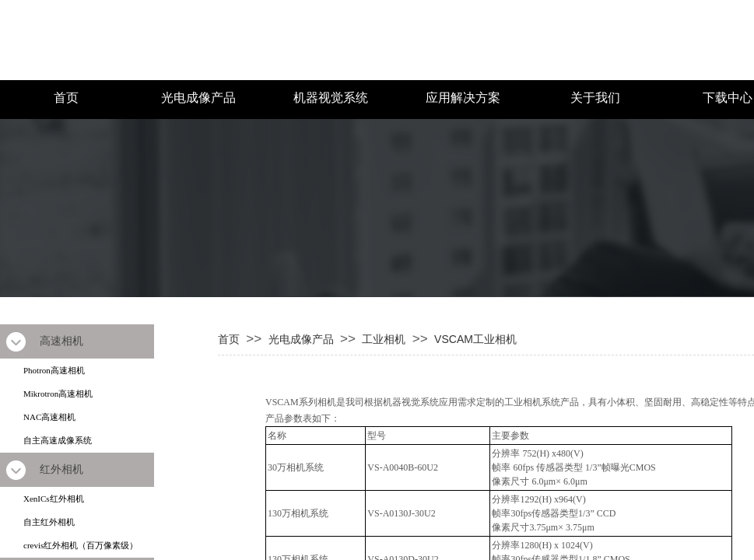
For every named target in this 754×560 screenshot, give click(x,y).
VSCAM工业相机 (475, 339)
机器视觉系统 (331, 98)
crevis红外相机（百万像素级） (81, 545)
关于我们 (595, 98)
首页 (66, 98)
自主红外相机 (49, 522)
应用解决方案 (463, 98)
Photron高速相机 (54, 370)
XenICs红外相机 (54, 499)
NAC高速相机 (49, 417)
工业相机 (384, 339)
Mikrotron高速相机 (58, 394)
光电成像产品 (198, 98)
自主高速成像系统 (58, 440)
